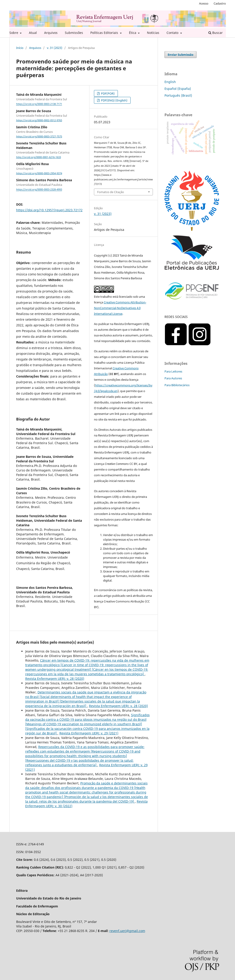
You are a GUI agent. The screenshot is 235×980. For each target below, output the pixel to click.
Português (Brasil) (178, 95)
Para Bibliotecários (177, 385)
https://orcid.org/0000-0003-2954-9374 (39, 173)
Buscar (216, 33)
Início (20, 48)
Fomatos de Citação (111, 192)
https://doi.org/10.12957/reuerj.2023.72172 (49, 210)
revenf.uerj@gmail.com (127, 931)
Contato (173, 33)
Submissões (74, 33)
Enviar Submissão (181, 55)
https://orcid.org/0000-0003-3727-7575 (39, 136)
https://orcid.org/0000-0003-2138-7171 (39, 104)
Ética (133, 33)
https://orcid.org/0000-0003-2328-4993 (39, 190)
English (170, 82)
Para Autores (173, 378)
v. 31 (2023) (55, 48)
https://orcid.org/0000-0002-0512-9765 (39, 120)
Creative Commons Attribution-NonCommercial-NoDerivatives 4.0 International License (120, 308)
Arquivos (51, 33)
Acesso (204, 3)
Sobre (14, 33)
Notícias (153, 33)
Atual (33, 33)
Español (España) (178, 89)
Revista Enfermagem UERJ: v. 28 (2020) (55, 679)
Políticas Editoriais (105, 33)
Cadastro (220, 3)
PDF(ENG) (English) (114, 100)
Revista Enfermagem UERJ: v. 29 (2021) (89, 733)
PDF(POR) (107, 93)
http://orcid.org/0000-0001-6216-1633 (39, 157)
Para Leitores (173, 371)
